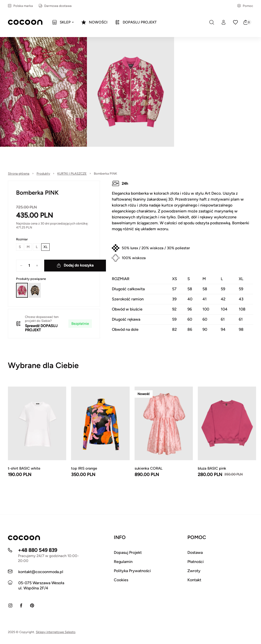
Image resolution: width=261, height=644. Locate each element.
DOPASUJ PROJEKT (41, 328)
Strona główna (19, 174)
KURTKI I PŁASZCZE (72, 174)
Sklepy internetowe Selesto (56, 632)
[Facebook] (21, 605)
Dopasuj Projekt (128, 552)
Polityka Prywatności (132, 571)
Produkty (43, 174)
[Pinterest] (32, 605)
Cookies (121, 580)
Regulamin (123, 562)
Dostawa (195, 552)
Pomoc (245, 6)
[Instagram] (10, 605)
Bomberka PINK (105, 174)
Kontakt (194, 580)
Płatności (196, 562)
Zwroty (194, 571)
